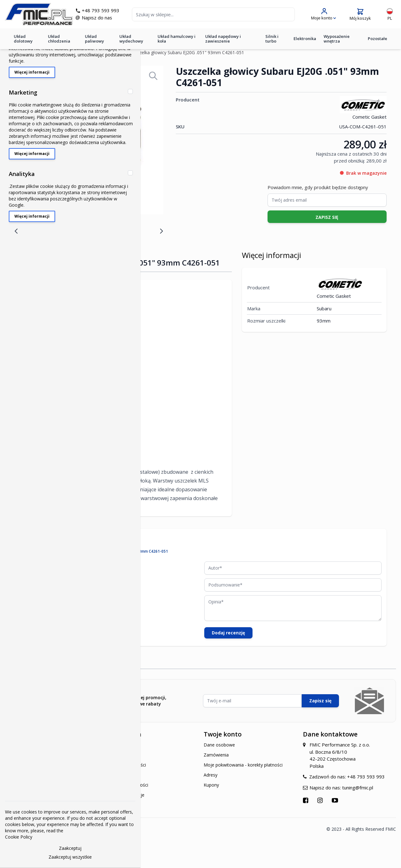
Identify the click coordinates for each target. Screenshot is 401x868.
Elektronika (305, 39)
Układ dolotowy (23, 39)
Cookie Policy (19, 837)
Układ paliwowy (94, 39)
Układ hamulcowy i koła (177, 39)
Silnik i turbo (272, 39)
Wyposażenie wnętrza (337, 39)
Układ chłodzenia (59, 39)
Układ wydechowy (131, 39)
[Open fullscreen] (153, 76)
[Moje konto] (323, 14)
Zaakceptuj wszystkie (70, 857)
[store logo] (39, 14)
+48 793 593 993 (101, 10)
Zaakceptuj (70, 848)
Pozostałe (378, 39)
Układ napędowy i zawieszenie (223, 39)
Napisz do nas (97, 18)
